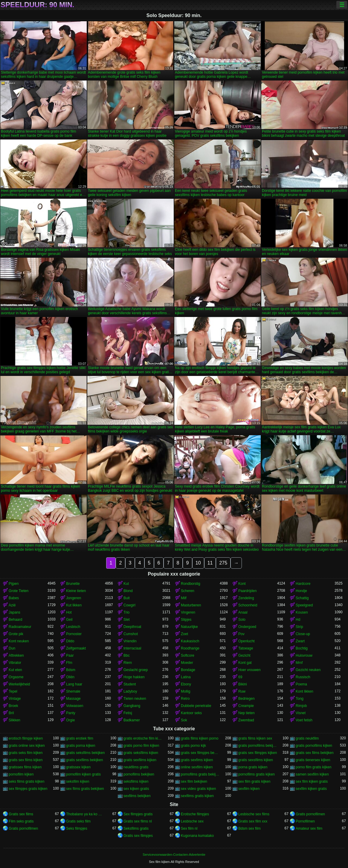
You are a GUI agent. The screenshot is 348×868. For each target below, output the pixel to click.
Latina (186, 677)
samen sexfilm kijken (312, 774)
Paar (70, 655)
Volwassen (75, 706)
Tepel (13, 691)
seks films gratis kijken (26, 781)
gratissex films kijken (25, 767)
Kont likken (304, 691)
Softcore (188, 655)
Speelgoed (304, 605)
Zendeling (246, 598)
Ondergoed (247, 627)
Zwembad (246, 720)
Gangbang (132, 706)
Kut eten (15, 670)
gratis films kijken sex (255, 738)
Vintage (15, 699)
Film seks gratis (21, 821)
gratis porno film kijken (141, 746)
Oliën (70, 677)
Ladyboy (130, 691)
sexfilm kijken (249, 789)
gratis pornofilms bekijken (258, 746)
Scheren (188, 591)
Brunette (73, 584)
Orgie (70, 720)
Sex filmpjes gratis (138, 814)
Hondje (301, 591)
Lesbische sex (192, 821)
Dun (12, 648)
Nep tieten (246, 713)
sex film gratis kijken (254, 781)
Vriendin (130, 641)
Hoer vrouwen (249, 670)
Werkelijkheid (19, 684)
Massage (73, 699)
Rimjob (301, 706)
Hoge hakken (134, 677)
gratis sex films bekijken (315, 753)
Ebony (186, 684)
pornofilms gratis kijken (257, 774)
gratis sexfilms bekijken (84, 760)
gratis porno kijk (193, 746)
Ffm (69, 663)
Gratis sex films (21, 814)
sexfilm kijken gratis (311, 789)
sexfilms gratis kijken (197, 796)
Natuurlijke (189, 627)
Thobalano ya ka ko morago (86, 814)
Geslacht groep (136, 670)
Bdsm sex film (249, 828)
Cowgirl (129, 605)
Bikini (243, 684)
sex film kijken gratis (312, 781)
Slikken (14, 720)
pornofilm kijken (21, 774)
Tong (300, 699)
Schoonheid (248, 605)
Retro (185, 699)
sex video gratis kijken (198, 789)
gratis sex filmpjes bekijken (200, 753)
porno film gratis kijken (313, 767)
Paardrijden (247, 591)
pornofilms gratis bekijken (200, 774)
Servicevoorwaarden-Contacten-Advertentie (174, 855)
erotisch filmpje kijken (26, 738)
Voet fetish (304, 720)
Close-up (303, 634)
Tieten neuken (135, 699)
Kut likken (74, 605)
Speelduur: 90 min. (38, 5)
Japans (14, 612)
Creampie (246, 706)
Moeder (187, 663)
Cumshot (131, 634)
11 (210, 563)
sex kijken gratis (136, 789)
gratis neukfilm (307, 738)
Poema (301, 684)
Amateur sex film (309, 828)
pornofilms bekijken (139, 774)
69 (240, 677)
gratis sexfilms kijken (140, 760)
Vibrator (15, 663)
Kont (242, 584)
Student (130, 684)
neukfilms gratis (136, 767)
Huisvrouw (304, 655)
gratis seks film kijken (26, 753)
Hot (69, 612)
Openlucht (246, 641)
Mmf (299, 663)
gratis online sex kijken (27, 746)
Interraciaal (132, 648)
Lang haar (74, 684)
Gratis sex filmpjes (138, 836)
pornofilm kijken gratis (83, 774)
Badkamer (132, 720)
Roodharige (190, 648)
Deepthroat (132, 627)
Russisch (303, 677)
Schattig (302, 598)
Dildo (70, 641)
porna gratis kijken (253, 767)
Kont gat (245, 663)
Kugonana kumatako (197, 836)
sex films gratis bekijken (85, 789)
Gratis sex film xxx (253, 821)
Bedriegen (246, 699)
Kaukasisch (190, 641)
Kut (126, 584)
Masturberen (191, 605)
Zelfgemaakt (76, 648)
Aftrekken (16, 655)
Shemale (73, 691)
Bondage (188, 670)
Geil (69, 620)
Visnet (301, 713)
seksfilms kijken (136, 781)
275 (223, 563)
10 (198, 563)
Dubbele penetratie (196, 706)
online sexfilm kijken (197, 767)
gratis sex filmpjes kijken (258, 753)
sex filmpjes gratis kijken (28, 789)
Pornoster (74, 634)
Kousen (302, 612)
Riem (128, 663)
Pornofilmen (305, 821)
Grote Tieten (19, 591)
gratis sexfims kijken (197, 760)
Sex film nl (189, 828)
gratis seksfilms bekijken (85, 753)
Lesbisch (73, 627)
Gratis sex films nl (138, 821)
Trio (126, 612)
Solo (242, 620)
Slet (127, 620)
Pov (241, 634)
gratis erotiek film (80, 738)
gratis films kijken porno (200, 738)
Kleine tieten (76, 591)
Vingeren (188, 612)
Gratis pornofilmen (310, 814)
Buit (127, 598)
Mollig (186, 691)
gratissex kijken (78, 767)
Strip (299, 627)
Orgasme (16, 677)
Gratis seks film (78, 821)
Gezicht (244, 655)
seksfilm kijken (78, 781)
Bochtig (302, 648)
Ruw (242, 691)
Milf (184, 598)
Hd (298, 620)
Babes (14, 598)
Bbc (127, 655)
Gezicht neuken (308, 670)
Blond (128, 591)
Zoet (184, 634)
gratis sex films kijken (26, 760)
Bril (11, 713)
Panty (71, 713)
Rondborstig (191, 584)
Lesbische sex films (254, 814)
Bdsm (71, 670)
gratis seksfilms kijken (141, 753)
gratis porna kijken (81, 746)
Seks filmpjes (77, 828)
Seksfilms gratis (136, 828)
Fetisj (128, 713)
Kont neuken (19, 641)
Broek (13, 706)
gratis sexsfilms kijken (256, 760)
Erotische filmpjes (195, 814)
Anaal (243, 612)
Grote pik (16, 634)
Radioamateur (20, 627)
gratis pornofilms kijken (314, 746)
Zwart (300, 641)
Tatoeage (246, 648)
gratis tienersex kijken (313, 760)
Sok (184, 720)
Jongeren (74, 598)
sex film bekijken (194, 781)
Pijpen (14, 584)
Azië (12, 605)
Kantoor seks (191, 713)
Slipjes (186, 620)
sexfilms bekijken (137, 796)
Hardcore (303, 584)
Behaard (15, 620)
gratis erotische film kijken (143, 738)
